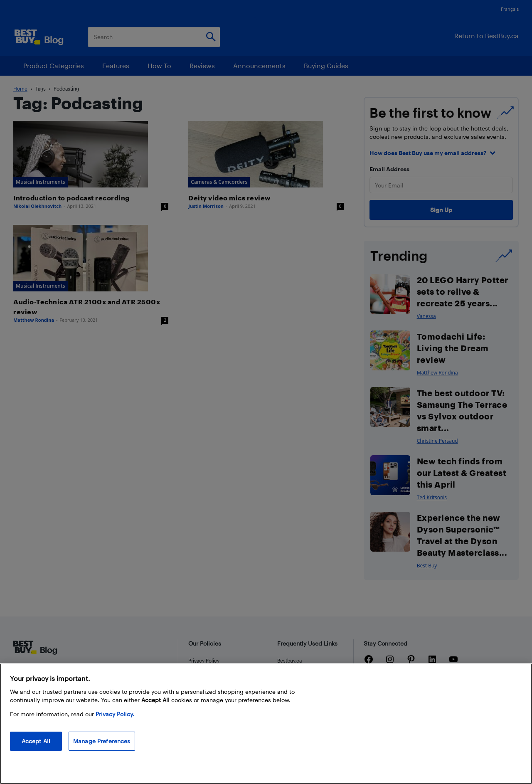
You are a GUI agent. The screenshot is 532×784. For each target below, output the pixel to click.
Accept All (36, 741)
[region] (266, 724)
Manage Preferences (102, 741)
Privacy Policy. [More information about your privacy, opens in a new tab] (115, 714)
